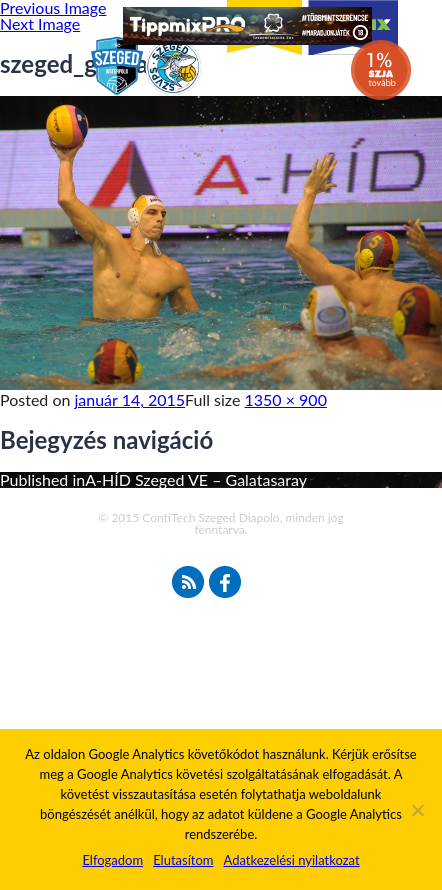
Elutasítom (183, 860)
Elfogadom (112, 860)
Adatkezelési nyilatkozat (291, 860)
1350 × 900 (286, 399)
